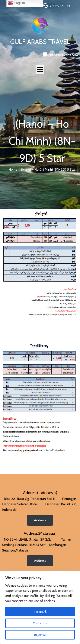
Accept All (40, 612)
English (16, 3)
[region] (40, 607)
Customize (40, 623)
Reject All (40, 635)
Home (13, 169)
